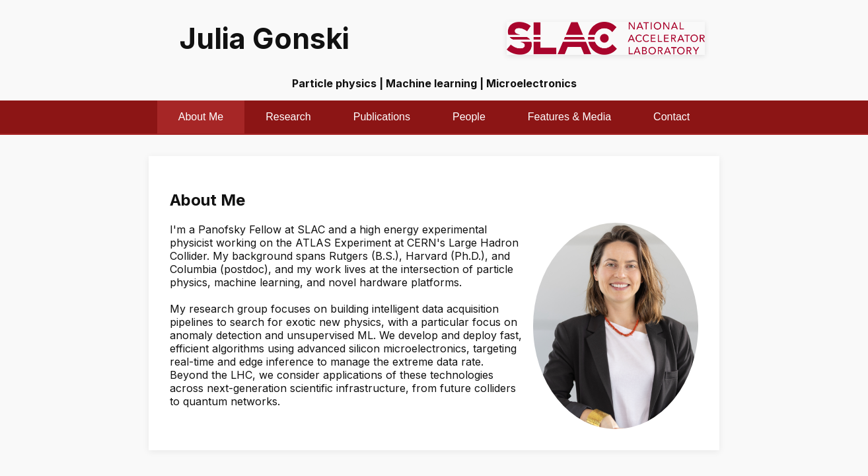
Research (288, 117)
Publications (382, 117)
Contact (671, 117)
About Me (201, 117)
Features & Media (569, 117)
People (469, 117)
